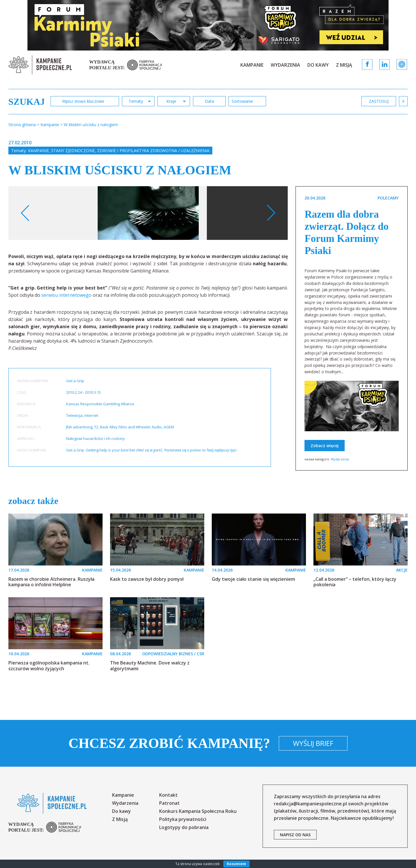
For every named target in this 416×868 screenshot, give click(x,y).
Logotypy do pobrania (184, 827)
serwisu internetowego (66, 295)
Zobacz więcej (325, 446)
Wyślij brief (313, 743)
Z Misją (344, 65)
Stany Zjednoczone (73, 151)
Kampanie (252, 65)
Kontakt (168, 795)
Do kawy (318, 65)
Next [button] (271, 213)
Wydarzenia (285, 65)
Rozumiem (236, 864)
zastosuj (379, 101)
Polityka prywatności (183, 819)
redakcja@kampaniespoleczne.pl (310, 804)
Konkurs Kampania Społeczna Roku (198, 811)
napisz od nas (295, 835)
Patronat (169, 803)
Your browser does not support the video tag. (268, 232)
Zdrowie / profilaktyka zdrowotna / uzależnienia (153, 151)
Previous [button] (25, 213)
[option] (148, 213)
